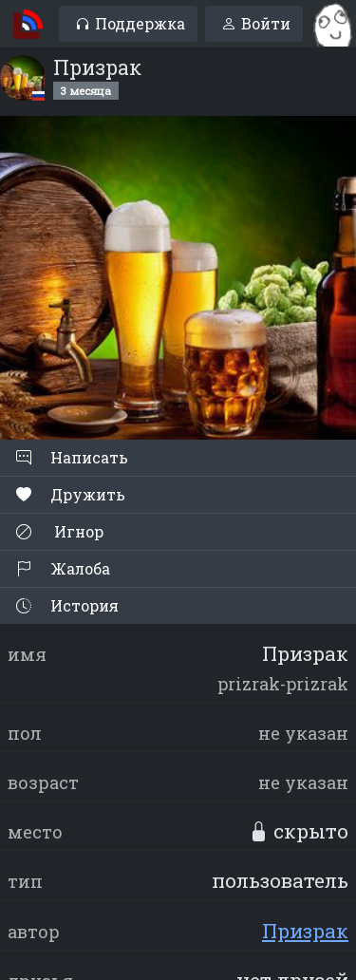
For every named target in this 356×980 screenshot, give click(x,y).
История (67, 605)
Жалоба (63, 568)
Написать (72, 457)
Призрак (305, 931)
